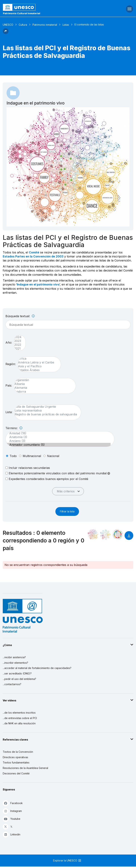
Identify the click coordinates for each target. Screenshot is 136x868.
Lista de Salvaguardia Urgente (46, 407)
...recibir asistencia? (14, 657)
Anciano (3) (58, 441)
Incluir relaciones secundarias (28, 468)
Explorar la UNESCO (67, 861)
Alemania (43, 388)
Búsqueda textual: (20, 316)
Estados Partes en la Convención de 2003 (33, 256)
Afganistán (43, 380)
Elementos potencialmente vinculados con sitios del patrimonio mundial (58, 473)
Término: (14, 428)
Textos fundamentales (16, 762)
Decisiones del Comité (16, 773)
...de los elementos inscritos (19, 713)
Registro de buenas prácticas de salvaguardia (46, 414)
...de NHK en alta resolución (19, 723)
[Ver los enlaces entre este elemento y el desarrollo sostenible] (118, 534)
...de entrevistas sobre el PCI (20, 718)
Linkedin (12, 834)
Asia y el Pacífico (37, 366)
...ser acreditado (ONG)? (17, 673)
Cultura (23, 25)
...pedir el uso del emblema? (19, 679)
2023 (18, 341)
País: (9, 385)
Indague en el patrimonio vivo (38, 284)
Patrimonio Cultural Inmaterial (22, 13)
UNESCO (8, 25)
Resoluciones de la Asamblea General (25, 768)
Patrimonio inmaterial (45, 25)
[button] (6, 33)
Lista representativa (46, 411)
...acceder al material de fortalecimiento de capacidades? (37, 668)
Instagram (12, 811)
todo (13, 456)
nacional (53, 456)
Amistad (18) (58, 433)
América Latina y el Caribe (37, 362)
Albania (43, 384)
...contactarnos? (12, 684)
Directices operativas (15, 757)
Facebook (13, 803)
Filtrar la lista (67, 511)
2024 (18, 337)
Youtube (12, 819)
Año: (9, 343)
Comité (34, 252)
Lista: (9, 412)
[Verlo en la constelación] (93, 534)
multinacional (32, 456)
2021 (18, 349)
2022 (18, 345)
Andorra (43, 392)
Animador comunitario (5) (58, 445)
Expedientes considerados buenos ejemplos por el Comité (47, 479)
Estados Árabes (37, 370)
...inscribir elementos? (15, 663)
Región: (11, 364)
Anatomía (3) (58, 437)
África (37, 359)
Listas (66, 25)
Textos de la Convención (18, 752)
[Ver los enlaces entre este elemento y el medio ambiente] (105, 534)
